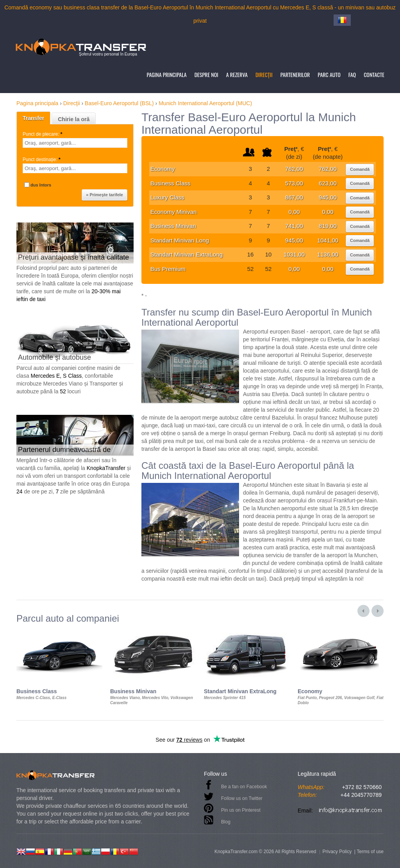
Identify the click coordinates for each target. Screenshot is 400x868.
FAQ (352, 74)
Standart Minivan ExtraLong (187, 254)
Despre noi (206, 74)
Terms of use (370, 852)
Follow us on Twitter (242, 798)
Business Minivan (173, 226)
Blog (226, 822)
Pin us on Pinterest (241, 810)
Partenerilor (295, 74)
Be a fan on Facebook (244, 787)
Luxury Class (167, 197)
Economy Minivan (173, 212)
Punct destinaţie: (42, 160)
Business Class (171, 183)
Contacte (374, 74)
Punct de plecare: (43, 134)
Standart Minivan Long (180, 240)
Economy (163, 169)
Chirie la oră (74, 119)
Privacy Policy (337, 852)
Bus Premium (168, 269)
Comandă (360, 169)
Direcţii (264, 74)
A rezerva (237, 74)
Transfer (33, 118)
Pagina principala (166, 74)
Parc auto (329, 74)
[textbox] (75, 143)
